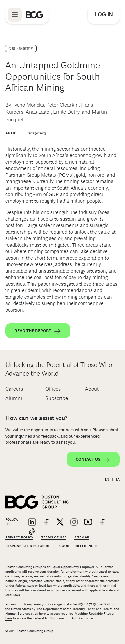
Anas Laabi (38, 112)
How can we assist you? (36, 418)
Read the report (38, 331)
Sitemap (82, 537)
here (42, 614)
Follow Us (12, 522)
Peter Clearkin (62, 105)
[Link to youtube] (88, 522)
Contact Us (93, 460)
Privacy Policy (19, 537)
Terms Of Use (54, 537)
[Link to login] (104, 15)
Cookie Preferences (78, 546)
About (92, 389)
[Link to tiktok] (32, 532)
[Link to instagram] (74, 522)
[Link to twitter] (60, 522)
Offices (53, 389)
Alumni (14, 398)
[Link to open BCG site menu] (15, 15)
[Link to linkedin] (32, 522)
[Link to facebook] (46, 522)
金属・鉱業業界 (21, 48)
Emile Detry (66, 112)
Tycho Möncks (28, 105)
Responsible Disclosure (28, 546)
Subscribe (57, 398)
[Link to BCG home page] (34, 15)
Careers (14, 389)
